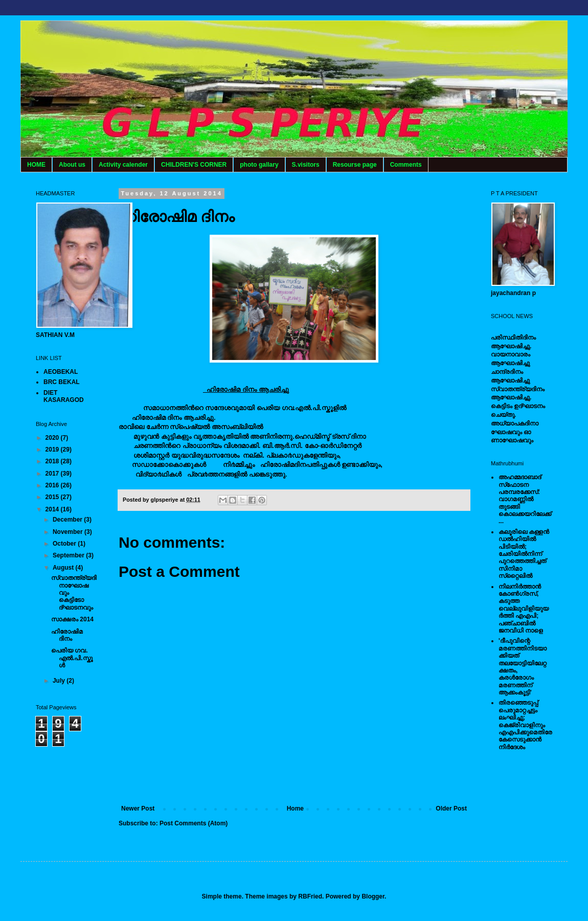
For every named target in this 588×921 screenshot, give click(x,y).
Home (295, 808)
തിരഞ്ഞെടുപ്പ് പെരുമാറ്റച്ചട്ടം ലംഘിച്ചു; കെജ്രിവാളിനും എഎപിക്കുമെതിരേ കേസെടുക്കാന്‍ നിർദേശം (525, 725)
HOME (36, 165)
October (65, 544)
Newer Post (138, 808)
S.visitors (306, 165)
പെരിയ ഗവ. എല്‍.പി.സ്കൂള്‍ (72, 658)
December (68, 520)
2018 (53, 461)
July (60, 681)
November (69, 532)
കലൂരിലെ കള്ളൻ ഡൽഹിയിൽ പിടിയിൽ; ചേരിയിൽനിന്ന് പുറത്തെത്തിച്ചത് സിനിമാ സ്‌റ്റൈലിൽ (524, 554)
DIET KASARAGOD (64, 396)
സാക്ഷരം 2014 (72, 619)
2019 (53, 450)
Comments (406, 165)
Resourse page (355, 165)
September (69, 555)
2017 (53, 474)
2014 (53, 509)
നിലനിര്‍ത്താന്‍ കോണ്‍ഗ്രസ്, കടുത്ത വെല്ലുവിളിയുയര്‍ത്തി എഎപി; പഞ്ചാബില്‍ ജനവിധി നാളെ (524, 609)
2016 (53, 485)
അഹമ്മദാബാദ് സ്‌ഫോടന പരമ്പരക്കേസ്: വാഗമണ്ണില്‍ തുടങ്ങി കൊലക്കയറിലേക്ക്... (525, 499)
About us (72, 165)
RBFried (310, 896)
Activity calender (123, 165)
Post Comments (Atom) (194, 823)
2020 (53, 438)
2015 (53, 497)
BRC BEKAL (62, 382)
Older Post (451, 808)
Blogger (373, 896)
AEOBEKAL (61, 372)
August (64, 568)
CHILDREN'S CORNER (194, 165)
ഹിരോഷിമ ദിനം (67, 635)
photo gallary (259, 165)
